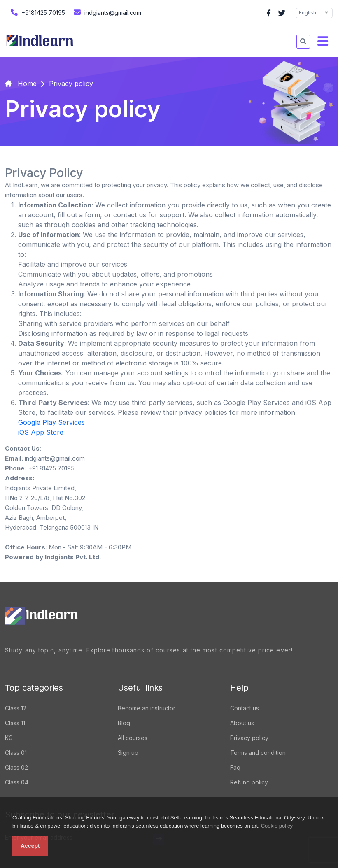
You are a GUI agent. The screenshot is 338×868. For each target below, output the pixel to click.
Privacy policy (249, 738)
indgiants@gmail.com (106, 12)
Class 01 (16, 753)
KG (9, 738)
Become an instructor (147, 708)
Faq (235, 767)
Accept (30, 846)
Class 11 (15, 723)
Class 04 (17, 782)
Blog (124, 723)
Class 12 (16, 708)
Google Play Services (51, 422)
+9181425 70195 (37, 12)
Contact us (245, 708)
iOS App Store (41, 432)
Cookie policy (277, 826)
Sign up (128, 753)
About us (242, 723)
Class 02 (16, 767)
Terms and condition (258, 753)
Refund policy (249, 782)
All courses (133, 738)
